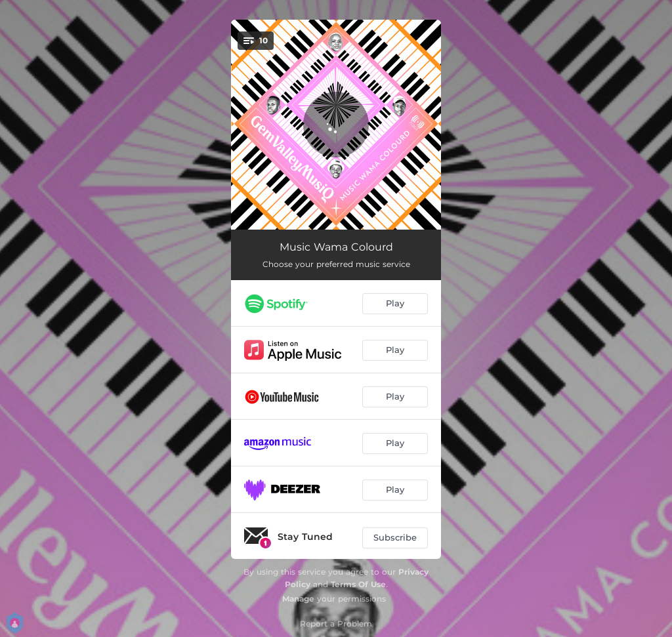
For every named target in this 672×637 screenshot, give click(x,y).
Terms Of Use (358, 584)
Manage (298, 599)
